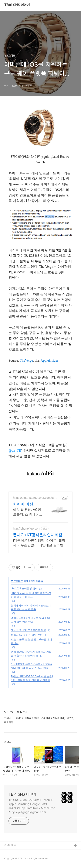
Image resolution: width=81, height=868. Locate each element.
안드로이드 (17, 581)
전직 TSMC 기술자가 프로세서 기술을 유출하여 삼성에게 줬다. (31, 654)
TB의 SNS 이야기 (17, 5)
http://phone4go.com (27, 528)
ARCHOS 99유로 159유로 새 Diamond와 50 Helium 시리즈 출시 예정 (31, 666)
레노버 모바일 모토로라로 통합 (28, 630)
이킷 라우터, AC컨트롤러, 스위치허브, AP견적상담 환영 (27, 512)
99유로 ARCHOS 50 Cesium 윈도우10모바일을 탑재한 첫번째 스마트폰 (32, 678)
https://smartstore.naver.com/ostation (36, 498)
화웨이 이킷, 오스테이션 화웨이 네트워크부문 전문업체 (27, 504)
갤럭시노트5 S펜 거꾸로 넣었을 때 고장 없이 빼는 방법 (30, 620)
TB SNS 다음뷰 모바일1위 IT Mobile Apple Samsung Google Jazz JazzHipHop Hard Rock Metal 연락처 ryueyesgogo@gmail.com (32, 806)
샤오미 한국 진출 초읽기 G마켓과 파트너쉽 (31, 641)
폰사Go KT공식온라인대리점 (38, 535)
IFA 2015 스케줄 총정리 (24, 589)
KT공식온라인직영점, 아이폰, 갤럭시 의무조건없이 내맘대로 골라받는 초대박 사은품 (40, 543)
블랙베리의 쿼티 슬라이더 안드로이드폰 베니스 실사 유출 (31, 607)
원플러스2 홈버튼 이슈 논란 (27, 635)
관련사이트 (10, 845)
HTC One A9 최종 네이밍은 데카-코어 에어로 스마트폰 (31, 595)
